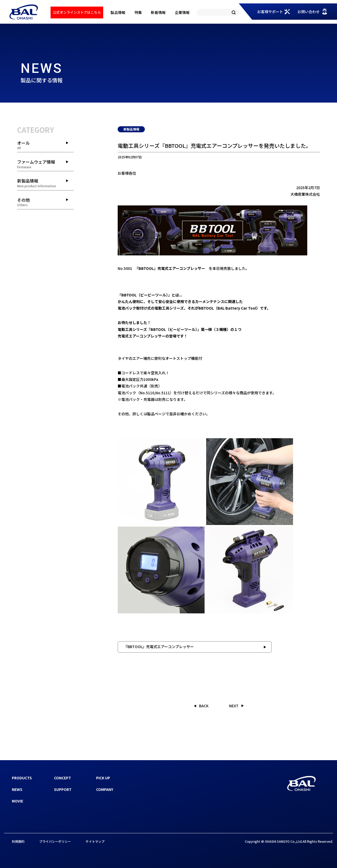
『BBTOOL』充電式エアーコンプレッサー (159, 647)
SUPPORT (63, 789)
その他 (45, 202)
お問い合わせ (309, 12)
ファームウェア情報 (45, 164)
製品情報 (118, 12)
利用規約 (18, 841)
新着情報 (158, 12)
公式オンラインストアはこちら (77, 12)
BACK (204, 706)
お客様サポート (270, 12)
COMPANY (105, 789)
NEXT (234, 706)
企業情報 (182, 12)
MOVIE (18, 801)
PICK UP (103, 778)
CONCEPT (63, 778)
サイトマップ (95, 841)
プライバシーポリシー (55, 841)
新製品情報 (45, 183)
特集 (138, 12)
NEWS (17, 789)
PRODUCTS (22, 778)
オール (45, 145)
